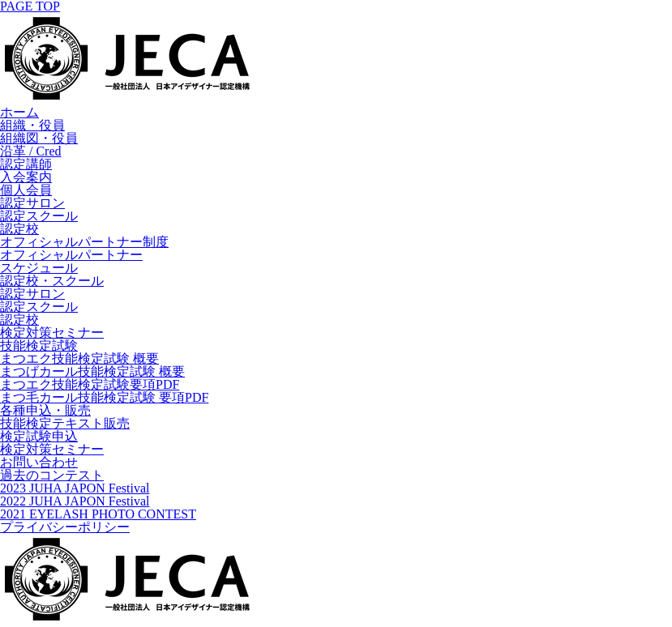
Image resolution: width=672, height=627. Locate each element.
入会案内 (26, 177)
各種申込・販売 (45, 410)
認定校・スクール (52, 281)
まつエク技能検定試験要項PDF (90, 384)
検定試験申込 (39, 436)
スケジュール (39, 268)
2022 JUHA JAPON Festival (75, 501)
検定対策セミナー (52, 333)
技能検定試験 (39, 345)
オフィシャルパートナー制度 (84, 242)
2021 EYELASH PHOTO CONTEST (98, 514)
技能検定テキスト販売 (65, 423)
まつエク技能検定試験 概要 (79, 358)
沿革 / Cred (31, 151)
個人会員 (26, 190)
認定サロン (32, 203)
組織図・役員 (39, 138)
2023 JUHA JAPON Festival (75, 488)
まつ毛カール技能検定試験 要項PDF (104, 397)
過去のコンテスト (52, 475)
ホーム (19, 112)
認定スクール (39, 216)
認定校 (19, 229)
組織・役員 (32, 125)
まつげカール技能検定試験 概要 (92, 371)
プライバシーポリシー (65, 527)
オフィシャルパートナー (71, 255)
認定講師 (26, 164)
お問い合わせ (39, 462)
